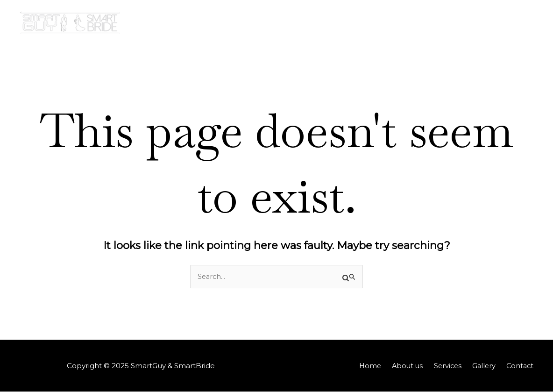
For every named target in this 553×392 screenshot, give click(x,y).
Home (339, 23)
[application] (483, 23)
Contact (515, 23)
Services (425, 23)
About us (381, 23)
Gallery (471, 23)
